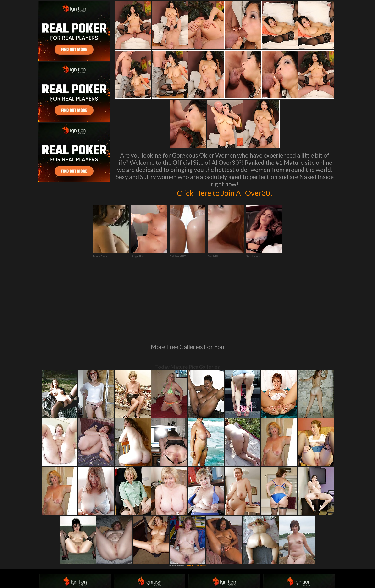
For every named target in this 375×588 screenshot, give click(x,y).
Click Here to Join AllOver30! (225, 192)
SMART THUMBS (196, 500)
